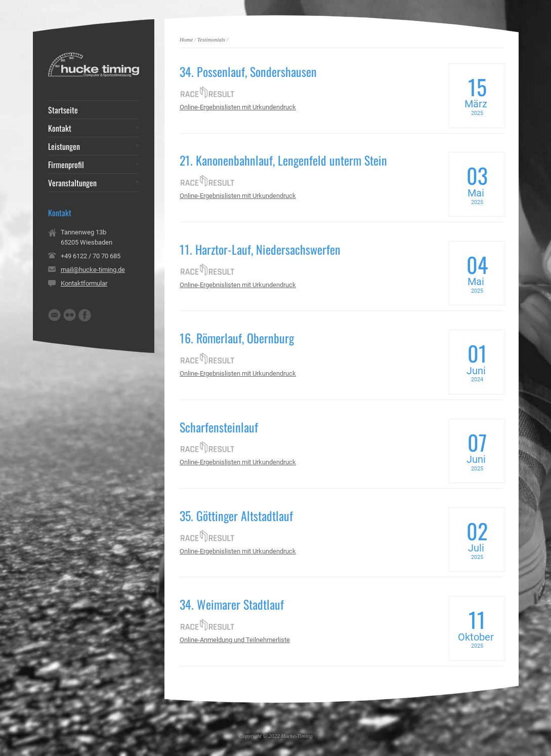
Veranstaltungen (72, 183)
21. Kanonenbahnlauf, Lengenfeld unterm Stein (283, 160)
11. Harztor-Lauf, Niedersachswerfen (260, 249)
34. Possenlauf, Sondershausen (248, 71)
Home (186, 39)
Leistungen (64, 146)
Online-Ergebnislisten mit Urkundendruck (238, 107)
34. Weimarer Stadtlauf (232, 604)
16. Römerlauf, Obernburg (237, 338)
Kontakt (60, 128)
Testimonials (211, 39)
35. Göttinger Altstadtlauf (236, 515)
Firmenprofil (66, 165)
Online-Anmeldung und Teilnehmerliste (235, 640)
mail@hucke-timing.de (93, 270)
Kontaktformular (84, 283)
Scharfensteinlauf (219, 427)
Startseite (63, 110)
